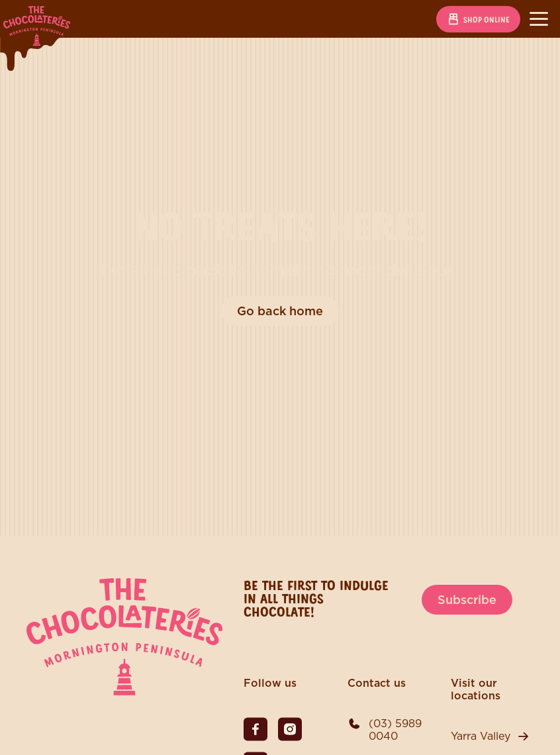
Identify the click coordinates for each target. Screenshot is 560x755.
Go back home (280, 311)
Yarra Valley (481, 736)
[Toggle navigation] (539, 19)
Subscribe (467, 600)
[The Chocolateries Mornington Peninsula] (124, 692)
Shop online (478, 19)
